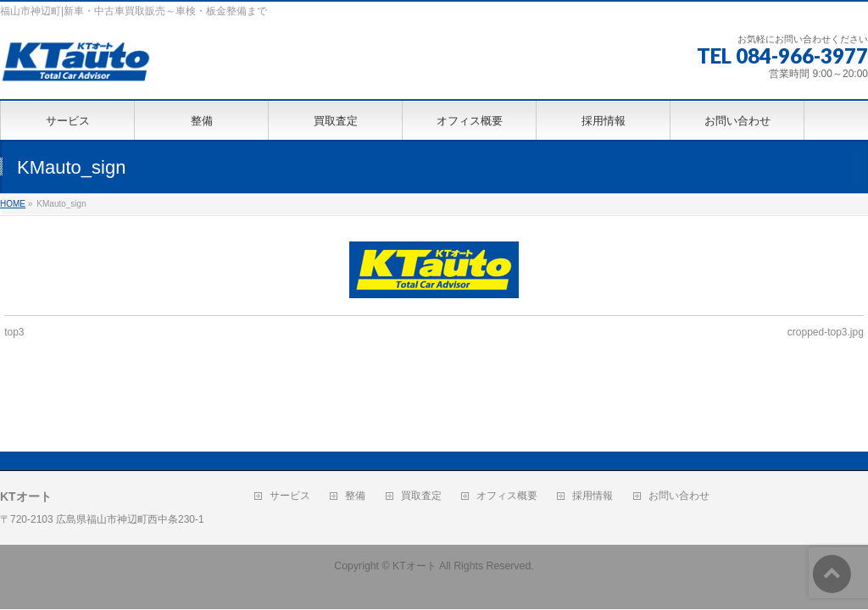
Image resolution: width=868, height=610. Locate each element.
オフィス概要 (507, 435)
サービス (290, 435)
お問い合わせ (679, 435)
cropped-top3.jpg (826, 332)
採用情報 (593, 435)
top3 (14, 332)
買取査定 (421, 435)
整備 (355, 435)
